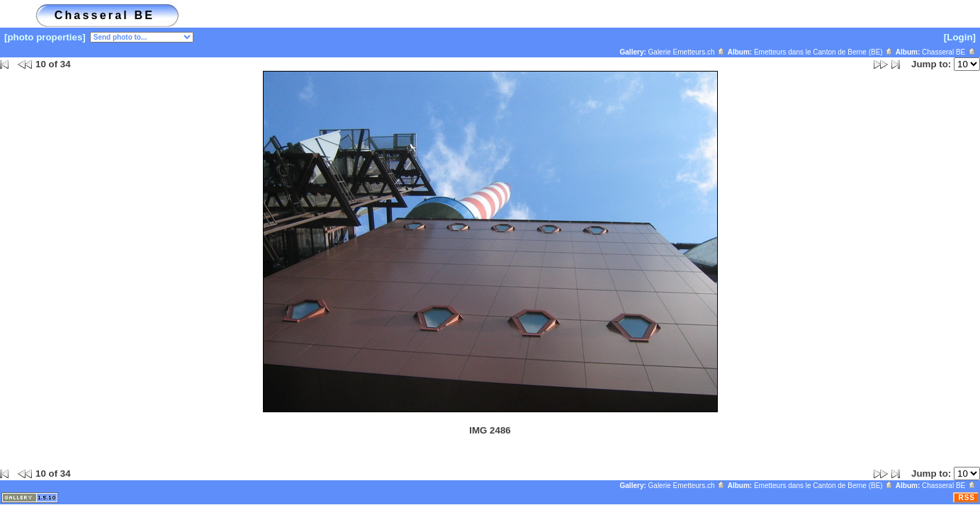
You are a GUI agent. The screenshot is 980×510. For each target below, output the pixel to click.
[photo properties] (45, 37)
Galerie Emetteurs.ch (687, 52)
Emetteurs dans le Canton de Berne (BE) (824, 52)
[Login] (960, 37)
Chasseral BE (949, 52)
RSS (967, 498)
